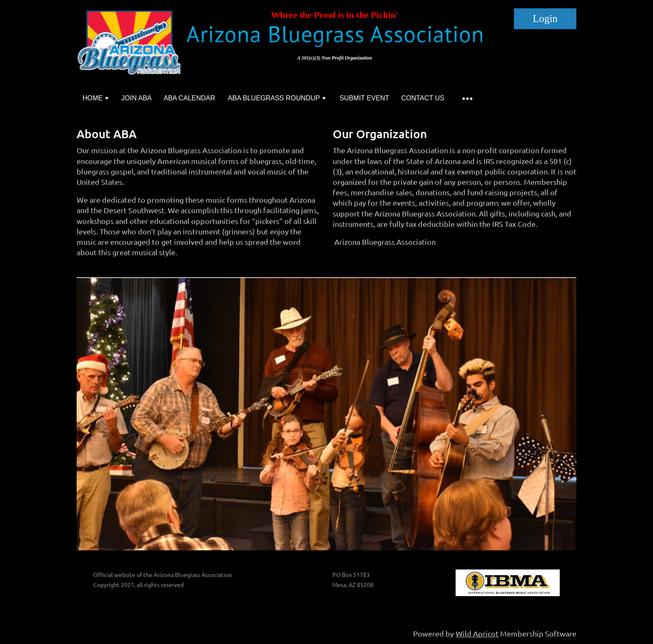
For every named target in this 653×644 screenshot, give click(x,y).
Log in (545, 19)
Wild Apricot (477, 633)
